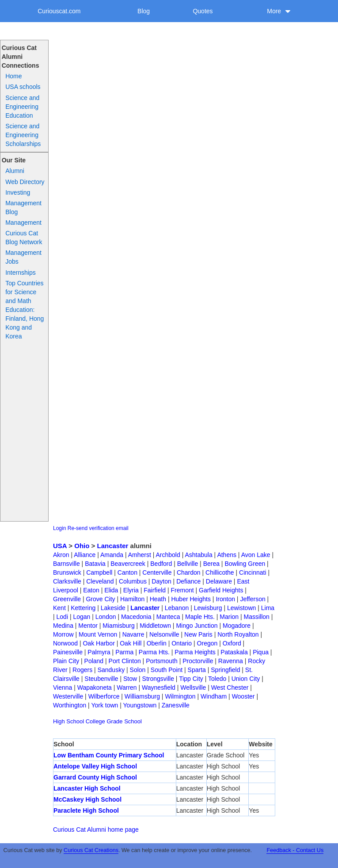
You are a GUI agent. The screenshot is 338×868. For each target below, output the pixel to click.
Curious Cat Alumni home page (96, 830)
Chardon (189, 572)
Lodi (62, 617)
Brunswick (67, 572)
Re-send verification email (98, 528)
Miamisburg (118, 626)
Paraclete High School (86, 810)
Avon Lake (256, 555)
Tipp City (191, 679)
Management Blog (23, 207)
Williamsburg (142, 696)
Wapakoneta (95, 687)
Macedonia (136, 617)
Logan (82, 617)
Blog (144, 11)
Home (13, 76)
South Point (167, 670)
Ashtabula (198, 555)
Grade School (124, 721)
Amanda (112, 555)
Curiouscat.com (59, 11)
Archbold (168, 555)
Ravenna (231, 661)
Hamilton (132, 599)
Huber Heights (191, 599)
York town (104, 705)
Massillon (257, 617)
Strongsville (158, 679)
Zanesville (176, 705)
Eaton (91, 590)
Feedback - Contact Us (295, 850)
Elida (111, 590)
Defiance (188, 581)
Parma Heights (195, 652)
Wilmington (180, 696)
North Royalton (238, 634)
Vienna (63, 687)
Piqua (261, 652)
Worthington (70, 705)
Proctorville (198, 661)
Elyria (131, 590)
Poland (94, 661)
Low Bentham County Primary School (109, 755)
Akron (61, 555)
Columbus (133, 581)
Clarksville (67, 581)
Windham (214, 696)
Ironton (225, 599)
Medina (63, 626)
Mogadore (237, 626)
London (106, 617)
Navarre (133, 634)
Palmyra (99, 652)
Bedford (161, 564)
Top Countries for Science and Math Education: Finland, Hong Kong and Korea (25, 310)
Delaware (219, 581)
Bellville (188, 564)
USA (60, 546)
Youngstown (140, 705)
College (95, 721)
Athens (227, 555)
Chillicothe (220, 572)
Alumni (15, 171)
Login (59, 528)
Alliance (85, 555)
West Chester (230, 687)
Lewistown (241, 608)
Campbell (99, 572)
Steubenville (101, 679)
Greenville (67, 599)
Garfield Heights (221, 590)
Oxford (232, 643)
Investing (18, 192)
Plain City (66, 661)
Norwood (65, 643)
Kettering (83, 608)
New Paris (198, 634)
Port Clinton (125, 661)
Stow (130, 679)
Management (23, 223)
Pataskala (234, 652)
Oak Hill (131, 643)
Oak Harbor (99, 643)
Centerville (157, 572)
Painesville (68, 652)
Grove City (100, 599)
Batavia (95, 564)
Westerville (68, 696)
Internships (20, 273)
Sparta (197, 670)
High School (68, 721)
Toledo (217, 679)
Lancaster (113, 546)
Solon (138, 670)
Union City (246, 679)
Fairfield (155, 590)
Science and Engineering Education (22, 107)
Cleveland (100, 581)
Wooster (243, 696)
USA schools (23, 87)
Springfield (225, 670)
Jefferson (253, 599)
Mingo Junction (197, 626)
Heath (158, 599)
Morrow (63, 634)
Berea (211, 564)
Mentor (88, 626)
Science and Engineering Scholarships (23, 135)
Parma (124, 652)
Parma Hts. (154, 652)
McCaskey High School (87, 799)
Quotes (203, 11)
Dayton (161, 581)
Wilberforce (104, 696)
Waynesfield (159, 687)
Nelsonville (164, 634)
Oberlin (157, 643)
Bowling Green (245, 564)
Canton (127, 572)
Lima (268, 608)
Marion (229, 617)
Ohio (82, 546)
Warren (127, 687)
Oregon (207, 643)
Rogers (82, 670)
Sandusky (111, 670)
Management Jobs (23, 257)
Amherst (140, 555)
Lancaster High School (87, 788)
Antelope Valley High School (95, 766)
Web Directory (25, 182)
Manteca (168, 617)
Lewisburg (208, 608)
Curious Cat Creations (91, 850)
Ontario (182, 643)
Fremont (182, 590)
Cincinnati (253, 572)
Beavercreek (128, 564)
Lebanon (177, 608)
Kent (59, 608)
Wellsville (193, 687)
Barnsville (66, 564)
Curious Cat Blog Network (24, 238)
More (279, 11)
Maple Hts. (200, 617)
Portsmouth (162, 661)
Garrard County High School (95, 777)
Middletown (155, 626)
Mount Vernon (98, 634)
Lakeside (113, 608)
